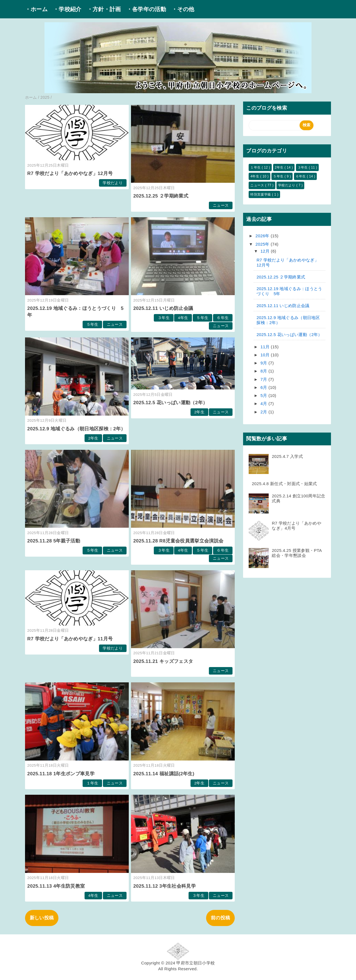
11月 (266, 347)
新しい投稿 (42, 918)
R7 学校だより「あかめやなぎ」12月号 (70, 173)
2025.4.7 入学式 (287, 456)
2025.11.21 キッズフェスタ (163, 661)
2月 (265, 412)
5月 (265, 395)
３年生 (164, 318)
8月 (265, 371)
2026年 (263, 236)
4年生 (183, 318)
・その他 (183, 9)
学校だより (113, 183)
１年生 (92, 783)
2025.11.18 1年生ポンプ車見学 (61, 774)
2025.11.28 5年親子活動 (54, 541)
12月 (266, 251)
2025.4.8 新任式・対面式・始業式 (284, 484)
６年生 (223, 318)
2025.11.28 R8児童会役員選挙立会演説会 (178, 541)
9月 (265, 363)
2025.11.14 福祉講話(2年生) (164, 774)
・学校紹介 (67, 9)
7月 (265, 379)
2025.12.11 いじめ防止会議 (163, 308)
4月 (265, 403)
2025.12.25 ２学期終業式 (161, 196)
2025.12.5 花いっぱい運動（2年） (170, 403)
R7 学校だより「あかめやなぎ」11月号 (70, 639)
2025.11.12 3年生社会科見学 (165, 886)
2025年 (263, 244)
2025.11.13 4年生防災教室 (56, 886)
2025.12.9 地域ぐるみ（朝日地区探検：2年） (76, 429)
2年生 (93, 438)
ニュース (221, 205)
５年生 (92, 324)
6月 (265, 387)
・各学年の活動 (146, 9)
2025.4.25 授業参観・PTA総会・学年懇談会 (297, 553)
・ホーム (36, 9)
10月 (266, 355)
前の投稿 (220, 918)
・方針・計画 (104, 9)
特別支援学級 (261, 194)
